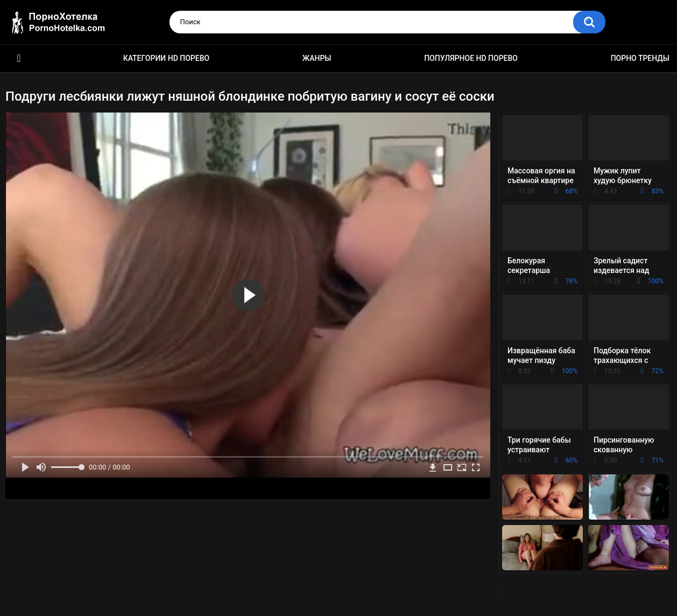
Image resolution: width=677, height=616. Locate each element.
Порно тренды (640, 58)
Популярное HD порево (471, 58)
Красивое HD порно (19, 58)
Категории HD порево (167, 58)
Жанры (317, 58)
